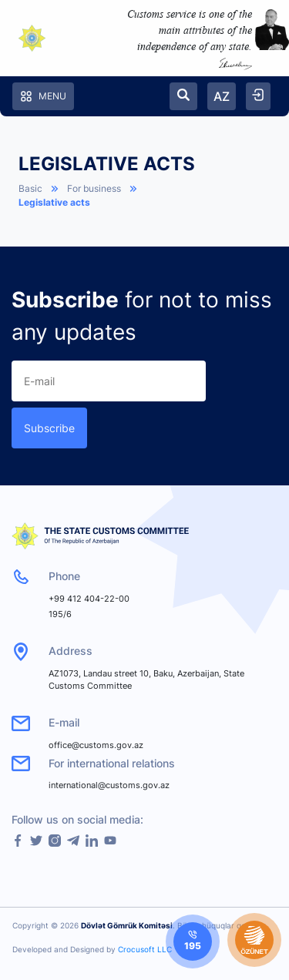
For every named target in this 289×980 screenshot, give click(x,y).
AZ (222, 96)
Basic (30, 188)
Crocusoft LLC (145, 949)
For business (94, 188)
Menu (43, 96)
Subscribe (49, 428)
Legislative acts (54, 202)
